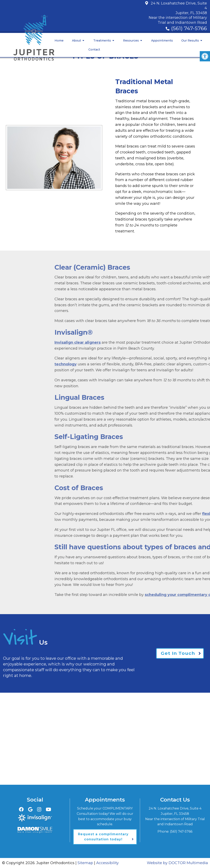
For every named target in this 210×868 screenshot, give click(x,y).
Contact (94, 50)
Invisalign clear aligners (139, 342)
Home (59, 41)
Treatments (102, 41)
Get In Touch (178, 653)
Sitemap (85, 863)
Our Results (190, 41)
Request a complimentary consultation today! (103, 837)
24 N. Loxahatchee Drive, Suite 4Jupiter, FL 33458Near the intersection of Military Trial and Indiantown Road (178, 13)
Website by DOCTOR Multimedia (177, 863)
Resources (131, 41)
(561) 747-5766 (189, 28)
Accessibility (107, 863)
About (76, 41)
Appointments (162, 41)
